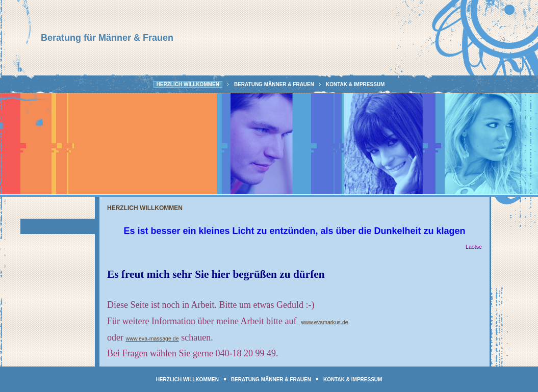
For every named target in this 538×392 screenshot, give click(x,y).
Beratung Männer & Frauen (274, 84)
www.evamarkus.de (324, 322)
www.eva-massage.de (152, 338)
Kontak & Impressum (355, 84)
